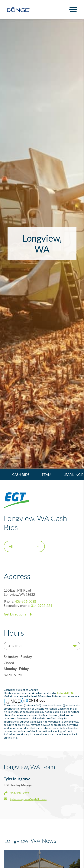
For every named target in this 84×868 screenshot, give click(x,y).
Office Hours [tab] (15, 646)
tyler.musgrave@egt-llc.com (28, 799)
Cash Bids (21, 475)
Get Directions (15, 614)
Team (46, 475)
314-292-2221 (20, 793)
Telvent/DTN (65, 693)
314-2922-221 (41, 606)
